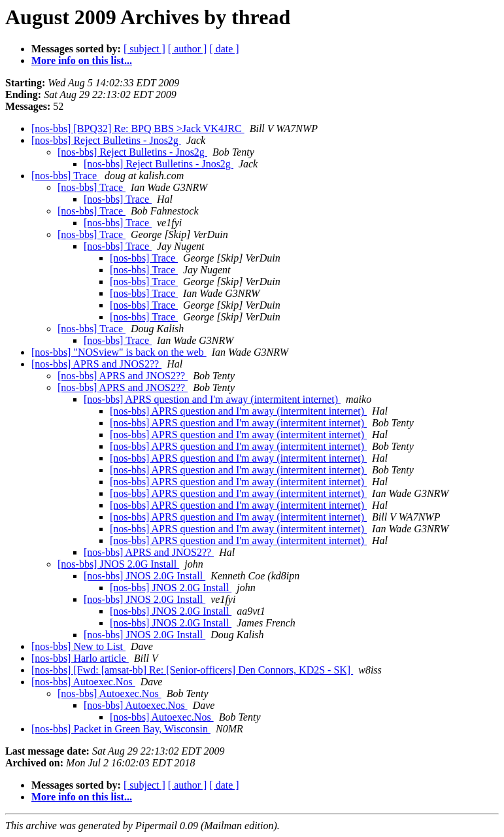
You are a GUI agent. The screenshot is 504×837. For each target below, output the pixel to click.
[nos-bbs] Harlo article (80, 658)
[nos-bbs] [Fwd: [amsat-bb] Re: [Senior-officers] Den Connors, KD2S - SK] (192, 670)
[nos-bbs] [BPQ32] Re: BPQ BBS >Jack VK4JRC (138, 128)
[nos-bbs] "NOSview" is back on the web (119, 352)
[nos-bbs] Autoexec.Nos (83, 682)
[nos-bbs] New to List (78, 646)
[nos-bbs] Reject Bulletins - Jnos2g (106, 140)
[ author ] (188, 49)
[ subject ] (144, 49)
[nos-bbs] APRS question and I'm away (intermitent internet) (212, 399)
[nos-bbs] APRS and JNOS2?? (96, 364)
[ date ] (224, 49)
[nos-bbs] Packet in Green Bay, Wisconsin (121, 729)
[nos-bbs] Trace (65, 176)
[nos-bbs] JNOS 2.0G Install (118, 564)
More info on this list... (82, 60)
